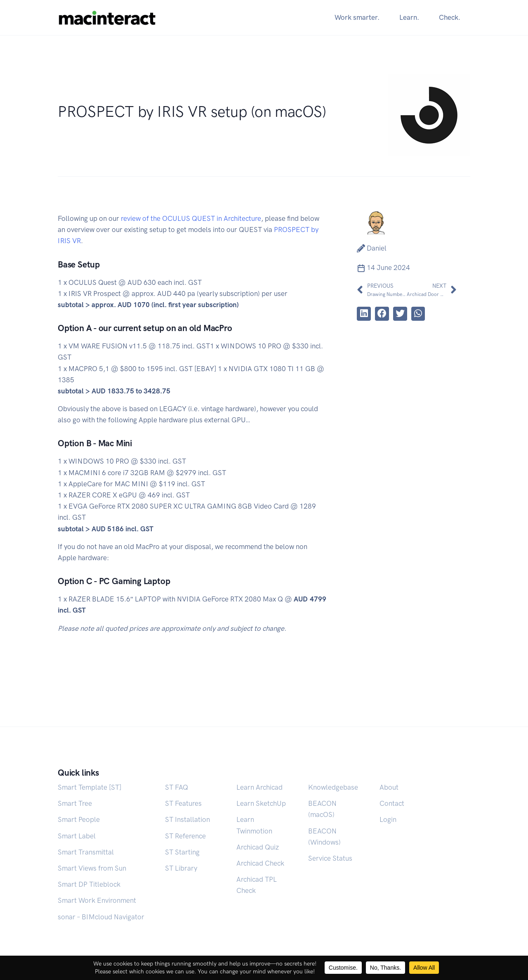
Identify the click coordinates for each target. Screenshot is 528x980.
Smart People (79, 819)
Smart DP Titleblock (89, 884)
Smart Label (77, 836)
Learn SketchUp (261, 803)
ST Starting (182, 852)
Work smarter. (357, 17)
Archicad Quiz (258, 847)
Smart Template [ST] (90, 787)
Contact (392, 803)
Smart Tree (75, 803)
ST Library (181, 868)
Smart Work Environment (97, 900)
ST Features (183, 803)
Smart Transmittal (86, 852)
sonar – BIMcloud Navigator (101, 917)
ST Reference (185, 836)
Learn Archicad (259, 787)
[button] (364, 314)
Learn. (409, 17)
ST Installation (187, 819)
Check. (450, 17)
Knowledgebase (333, 787)
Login (388, 819)
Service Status (330, 858)
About (389, 787)
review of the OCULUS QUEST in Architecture (191, 218)
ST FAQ (177, 787)
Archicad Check (260, 863)
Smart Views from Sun (92, 868)
